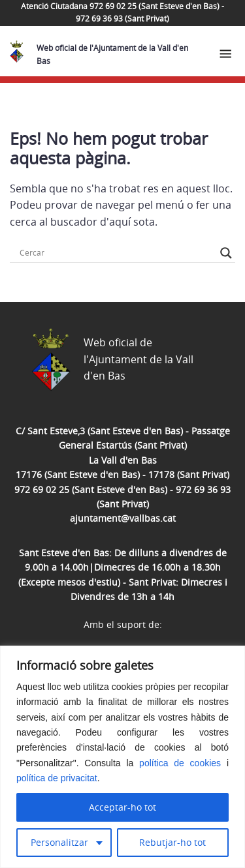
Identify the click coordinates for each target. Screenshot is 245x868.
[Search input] (117, 253)
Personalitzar (59, 842)
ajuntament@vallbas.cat (123, 518)
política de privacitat (57, 778)
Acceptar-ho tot (122, 807)
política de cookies (180, 763)
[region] (122, 757)
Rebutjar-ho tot (172, 842)
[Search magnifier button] (226, 253)
